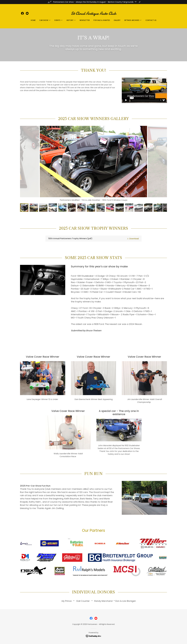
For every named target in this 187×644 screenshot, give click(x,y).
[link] (22, 13)
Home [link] (33, 20)
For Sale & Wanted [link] (102, 20)
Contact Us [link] (151, 20)
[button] (45, 20)
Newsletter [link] (85, 20)
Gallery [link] (117, 20)
